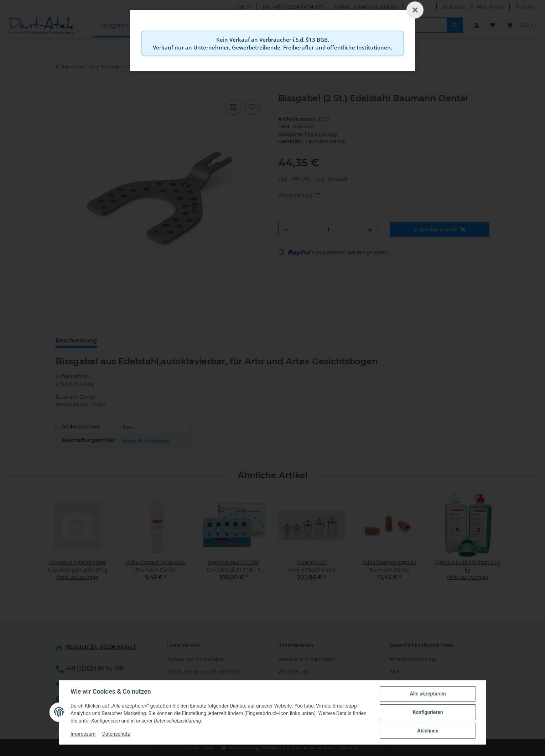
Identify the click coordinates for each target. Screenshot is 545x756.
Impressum (83, 734)
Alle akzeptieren (428, 694)
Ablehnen (428, 731)
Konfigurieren (428, 712)
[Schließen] (415, 10)
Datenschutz (116, 734)
